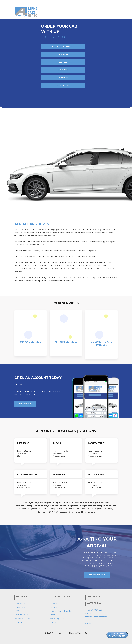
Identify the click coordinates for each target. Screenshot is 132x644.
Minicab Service (30, 342)
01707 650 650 (57, 37)
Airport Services (66, 342)
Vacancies (19, 622)
